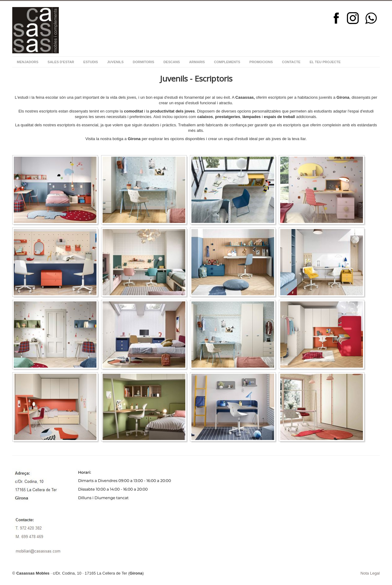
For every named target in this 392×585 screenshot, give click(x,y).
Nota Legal (370, 573)
